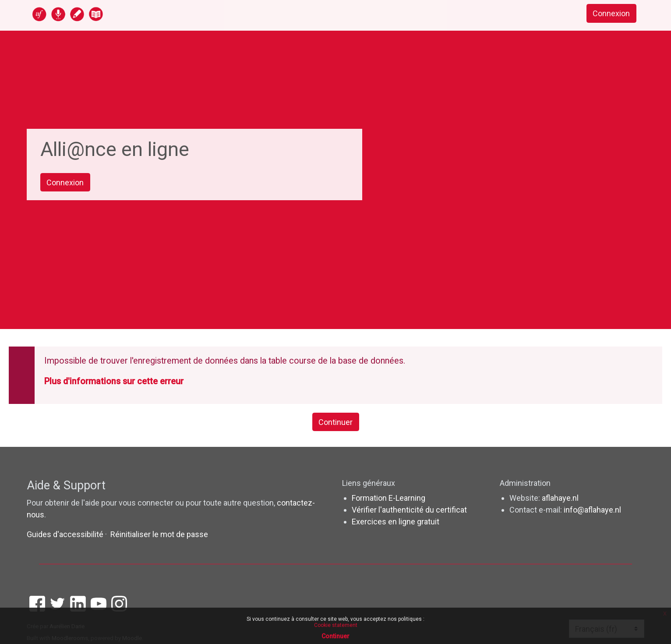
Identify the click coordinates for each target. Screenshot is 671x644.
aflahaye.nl (560, 498)
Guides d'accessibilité (66, 534)
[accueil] (102, 14)
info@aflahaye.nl (592, 510)
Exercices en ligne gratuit (396, 522)
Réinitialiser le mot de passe (159, 534)
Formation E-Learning (388, 498)
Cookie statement (336, 625)
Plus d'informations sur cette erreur (114, 381)
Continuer (335, 422)
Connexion (611, 13)
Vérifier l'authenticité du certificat (409, 510)
